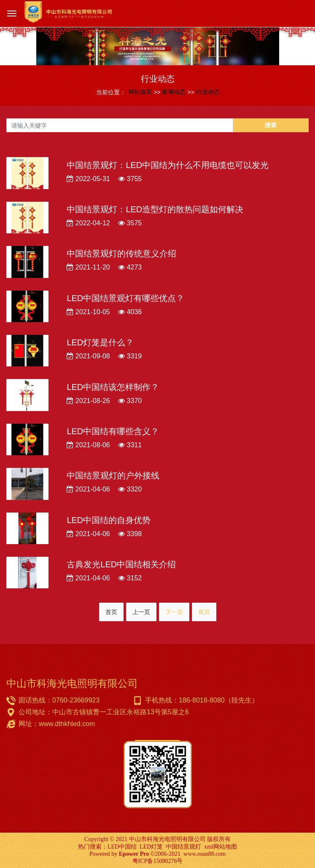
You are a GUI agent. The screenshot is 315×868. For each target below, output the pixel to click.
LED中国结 (122, 847)
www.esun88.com (205, 854)
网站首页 (140, 92)
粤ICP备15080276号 (158, 861)
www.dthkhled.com (67, 724)
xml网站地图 (221, 847)
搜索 (271, 125)
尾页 (204, 612)
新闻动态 (174, 92)
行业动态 (208, 92)
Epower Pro (134, 854)
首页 (111, 612)
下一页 (174, 612)
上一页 (141, 612)
